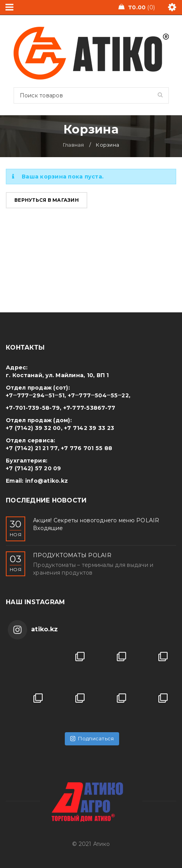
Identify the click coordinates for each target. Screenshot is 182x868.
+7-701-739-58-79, (34, 408)
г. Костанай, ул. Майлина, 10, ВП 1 (57, 375)
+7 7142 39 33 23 (89, 428)
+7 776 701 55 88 (87, 448)
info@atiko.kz (47, 481)
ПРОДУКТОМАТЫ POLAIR (72, 555)
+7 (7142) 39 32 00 (33, 428)
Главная (74, 145)
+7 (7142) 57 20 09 (34, 468)
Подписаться (92, 738)
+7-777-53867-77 (89, 408)
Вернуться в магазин (47, 200)
